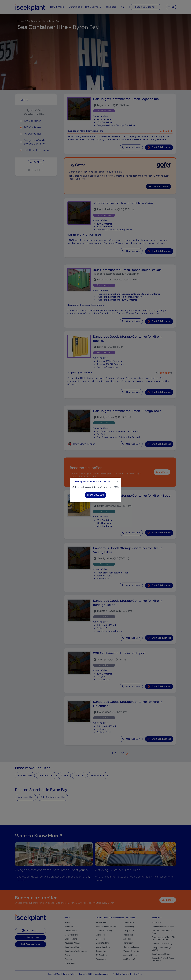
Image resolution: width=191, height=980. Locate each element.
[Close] (117, 481)
